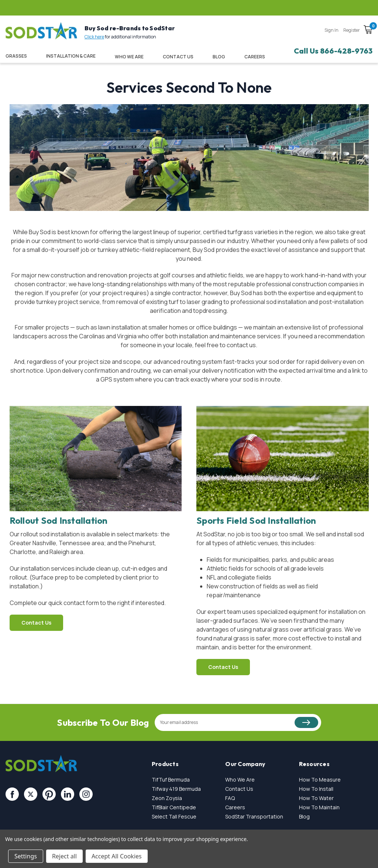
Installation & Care (71, 56)
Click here (94, 37)
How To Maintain (319, 807)
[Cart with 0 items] (368, 31)
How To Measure (320, 780)
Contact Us (178, 57)
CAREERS (255, 57)
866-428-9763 (346, 51)
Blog (219, 57)
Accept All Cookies (117, 856)
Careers (235, 807)
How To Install (316, 789)
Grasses (16, 56)
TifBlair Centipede (174, 807)
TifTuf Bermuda (171, 780)
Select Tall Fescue (174, 816)
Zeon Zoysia (167, 798)
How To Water (316, 798)
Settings (26, 856)
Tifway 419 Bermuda (176, 789)
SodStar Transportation (254, 816)
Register (352, 30)
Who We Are (129, 57)
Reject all (64, 856)
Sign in (331, 30)
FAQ (230, 798)
